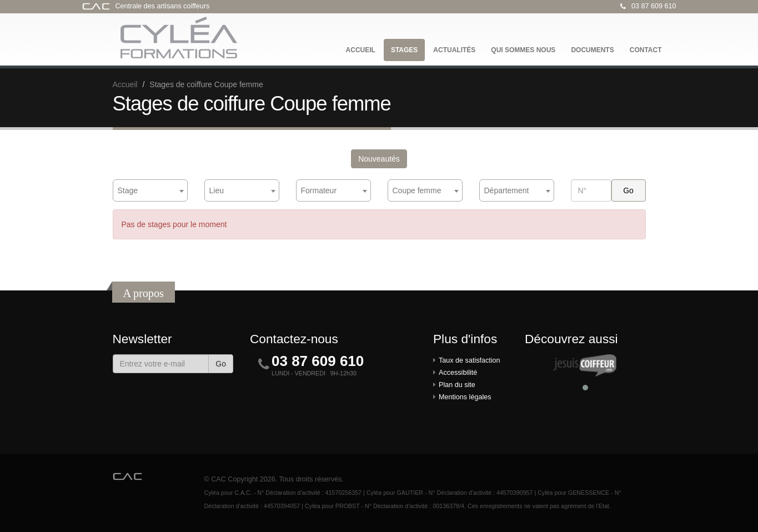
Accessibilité (458, 373)
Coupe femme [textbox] (417, 190)
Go (221, 364)
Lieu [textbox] (217, 190)
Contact (646, 50)
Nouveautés (379, 159)
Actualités (454, 50)
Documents (592, 50)
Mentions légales (465, 397)
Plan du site (457, 385)
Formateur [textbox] (319, 190)
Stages (404, 50)
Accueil (361, 50)
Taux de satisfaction (470, 360)
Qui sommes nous (523, 50)
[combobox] (150, 190)
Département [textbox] (507, 190)
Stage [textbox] (128, 190)
